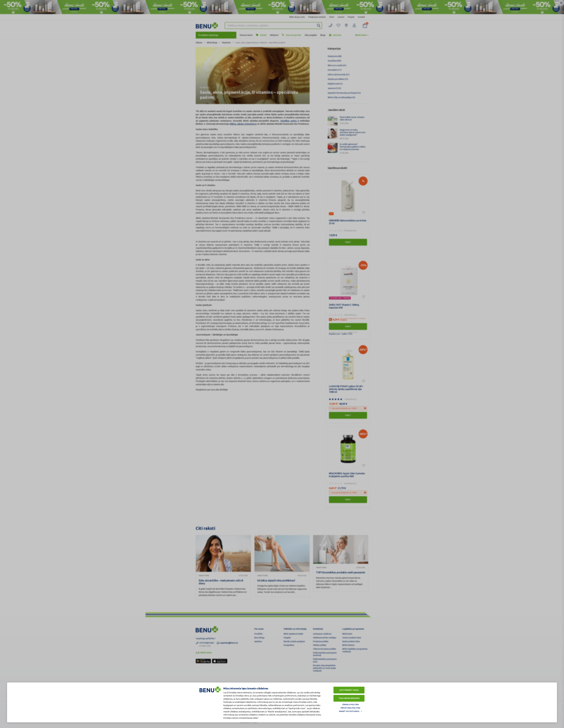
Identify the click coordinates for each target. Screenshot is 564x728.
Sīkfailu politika (350, 704)
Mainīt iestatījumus (349, 711)
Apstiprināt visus (349, 690)
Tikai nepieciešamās (349, 698)
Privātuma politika (350, 708)
